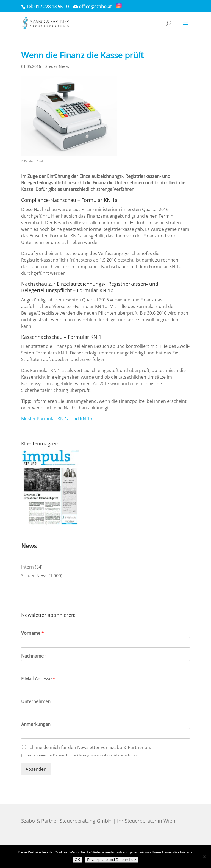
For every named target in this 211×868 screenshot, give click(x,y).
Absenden (36, 769)
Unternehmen (36, 702)
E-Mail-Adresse (38, 679)
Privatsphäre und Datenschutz (112, 860)
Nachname (34, 656)
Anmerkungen (36, 724)
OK (77, 860)
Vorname (33, 633)
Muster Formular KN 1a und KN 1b (57, 419)
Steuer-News (57, 66)
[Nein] (204, 857)
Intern (27, 567)
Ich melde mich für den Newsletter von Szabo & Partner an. (90, 747)
